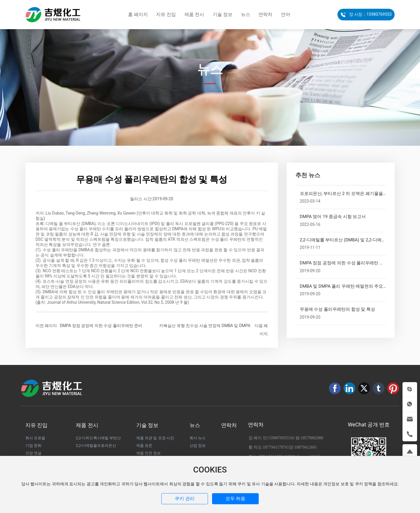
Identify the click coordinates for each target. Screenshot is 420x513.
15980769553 (279, 438)
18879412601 (306, 447)
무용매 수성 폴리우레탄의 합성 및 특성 (338, 309)
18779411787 (274, 447)
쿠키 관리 (185, 499)
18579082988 (312, 438)
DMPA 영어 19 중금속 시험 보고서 (333, 217)
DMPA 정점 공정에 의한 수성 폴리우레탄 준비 (101, 326)
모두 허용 (235, 499)
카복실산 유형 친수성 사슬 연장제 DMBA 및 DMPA (205, 326)
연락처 (256, 425)
